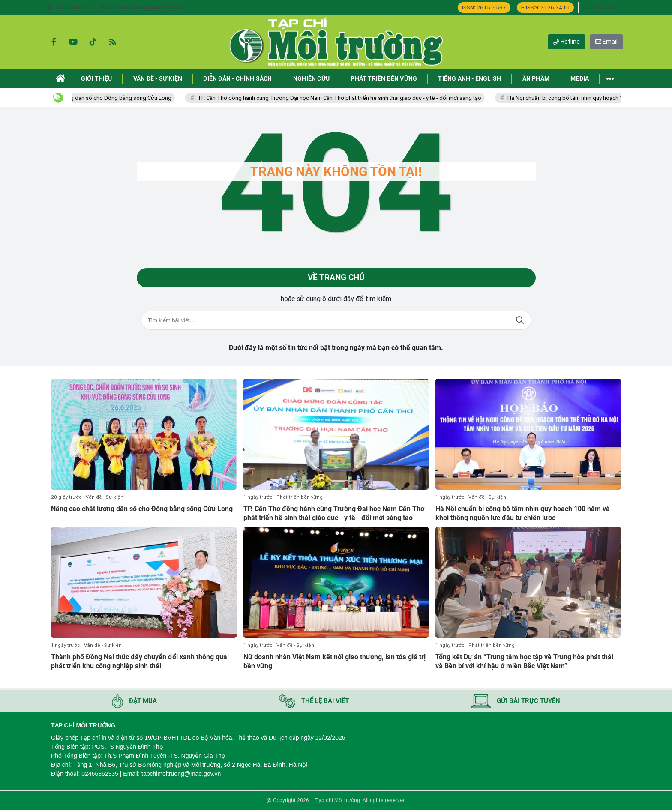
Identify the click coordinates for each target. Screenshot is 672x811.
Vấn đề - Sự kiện (105, 498)
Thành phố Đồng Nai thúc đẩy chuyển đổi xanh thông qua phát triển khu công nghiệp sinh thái (139, 663)
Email (606, 42)
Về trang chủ (336, 278)
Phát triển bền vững (300, 498)
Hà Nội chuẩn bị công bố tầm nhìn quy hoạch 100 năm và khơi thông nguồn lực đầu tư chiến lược (523, 515)
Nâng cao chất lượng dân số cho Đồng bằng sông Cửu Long (121, 98)
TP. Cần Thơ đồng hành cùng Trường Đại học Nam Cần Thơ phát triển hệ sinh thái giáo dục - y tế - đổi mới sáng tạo (363, 98)
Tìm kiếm (520, 322)
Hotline (567, 42)
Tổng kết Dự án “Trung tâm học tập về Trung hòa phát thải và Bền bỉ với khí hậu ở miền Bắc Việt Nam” (524, 663)
